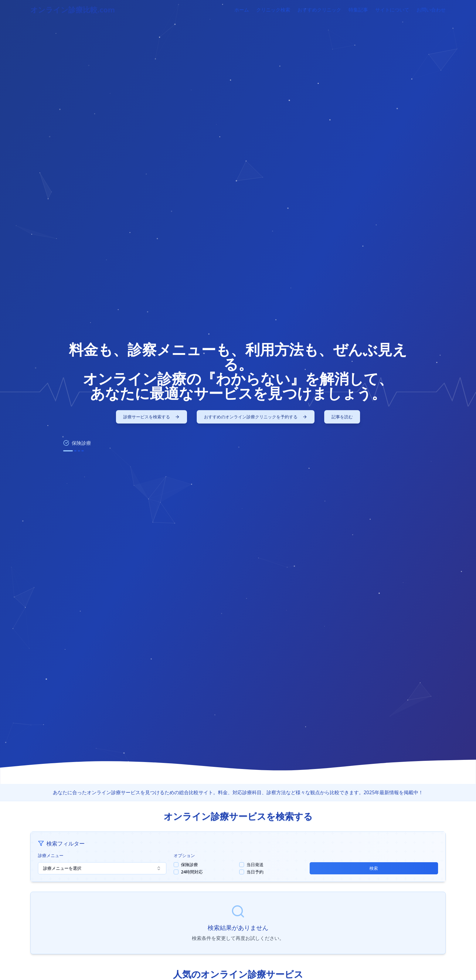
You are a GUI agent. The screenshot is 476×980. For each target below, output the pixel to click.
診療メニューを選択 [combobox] (102, 868)
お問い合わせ (431, 10)
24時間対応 (192, 872)
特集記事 (358, 10)
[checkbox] (176, 865)
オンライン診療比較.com (73, 10)
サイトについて (392, 10)
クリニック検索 (273, 10)
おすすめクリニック (319, 10)
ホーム (242, 10)
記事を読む (342, 417)
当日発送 (255, 865)
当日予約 (255, 872)
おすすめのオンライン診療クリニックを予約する (256, 417)
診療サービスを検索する (151, 417)
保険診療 (189, 865)
